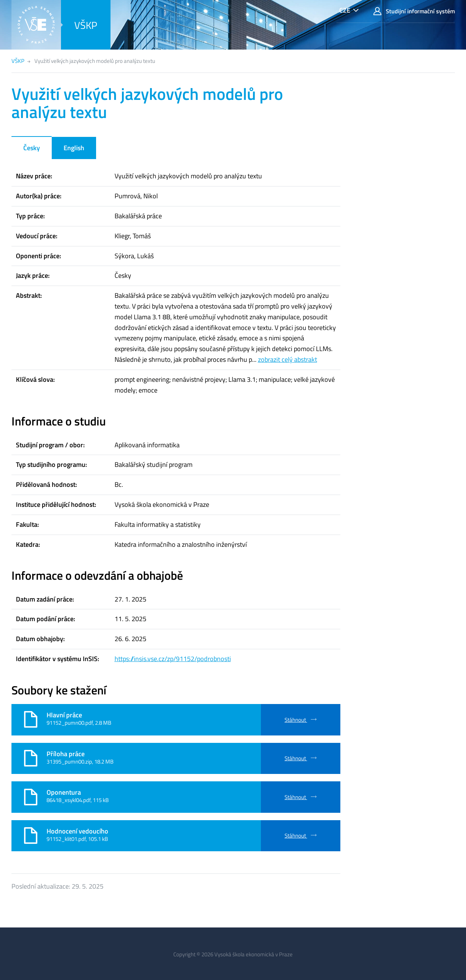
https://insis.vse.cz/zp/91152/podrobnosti (173, 659)
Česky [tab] (32, 148)
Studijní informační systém (414, 11)
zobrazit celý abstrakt (288, 359)
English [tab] (74, 148)
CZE (345, 10)
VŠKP (86, 25)
